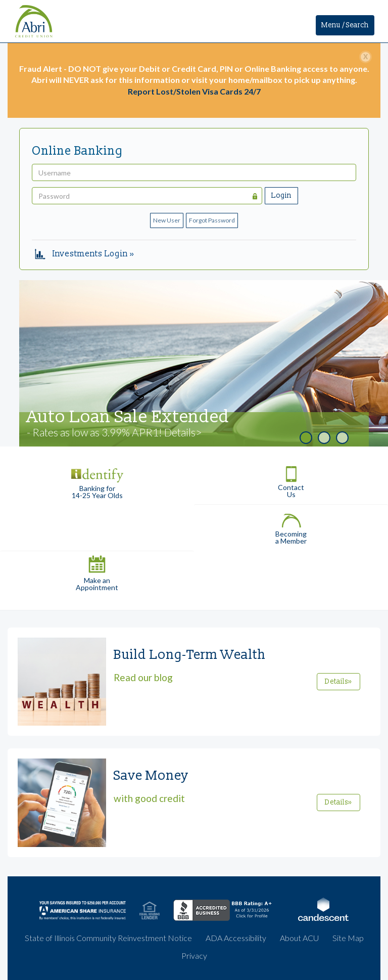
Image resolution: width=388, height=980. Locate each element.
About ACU (299, 938)
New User (167, 220)
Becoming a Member (291, 525)
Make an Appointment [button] (97, 571)
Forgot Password (212, 220)
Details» (338, 681)
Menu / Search (345, 25)
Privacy (194, 955)
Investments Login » (85, 254)
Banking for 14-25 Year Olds (97, 479)
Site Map (348, 938)
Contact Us (291, 479)
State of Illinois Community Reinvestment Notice (108, 938)
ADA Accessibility (236, 938)
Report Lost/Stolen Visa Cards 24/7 (194, 91)
